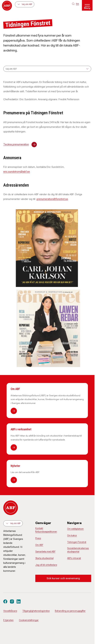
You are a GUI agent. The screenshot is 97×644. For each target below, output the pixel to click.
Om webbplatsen (75, 529)
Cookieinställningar (29, 620)
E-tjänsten (8, 620)
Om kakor (72, 535)
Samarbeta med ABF (45, 551)
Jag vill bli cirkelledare (46, 565)
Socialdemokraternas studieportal (78, 550)
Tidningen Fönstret (77, 542)
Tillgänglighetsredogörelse (36, 611)
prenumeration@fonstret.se (52, 199)
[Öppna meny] (87, 5)
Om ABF (15, 389)
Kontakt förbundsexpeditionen (46, 530)
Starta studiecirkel (44, 558)
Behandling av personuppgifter (70, 611)
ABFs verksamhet (21, 429)
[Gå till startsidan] (7, 6)
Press (38, 538)
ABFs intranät (74, 558)
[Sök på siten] (75, 4)
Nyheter (15, 466)
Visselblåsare (10, 611)
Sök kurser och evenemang (63, 578)
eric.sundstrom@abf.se (17, 172)
